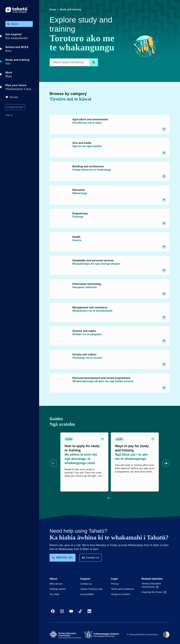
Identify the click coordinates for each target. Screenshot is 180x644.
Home (53, 9)
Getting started (58, 589)
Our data (54, 594)
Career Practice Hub (91, 589)
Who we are (56, 584)
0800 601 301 (63, 558)
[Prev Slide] (53, 463)
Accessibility (87, 594)
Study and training (70, 9)
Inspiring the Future (154, 592)
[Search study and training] (74, 62)
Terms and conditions (122, 589)
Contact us (90, 558)
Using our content (121, 594)
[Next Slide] (166, 463)
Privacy (115, 584)
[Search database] (94, 62)
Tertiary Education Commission (151, 585)
